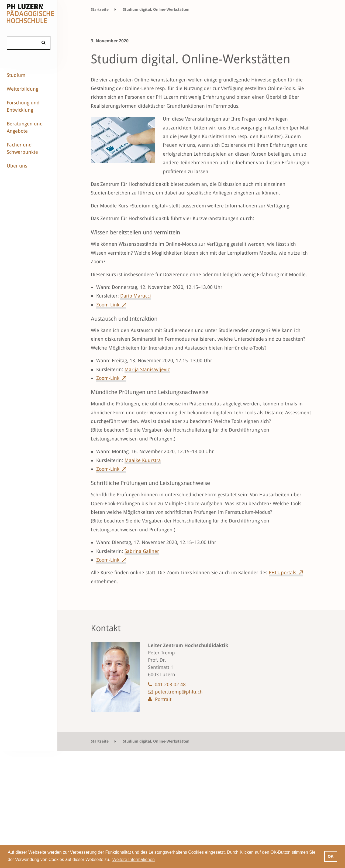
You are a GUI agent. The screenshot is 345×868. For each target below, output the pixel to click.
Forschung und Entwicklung (23, 106)
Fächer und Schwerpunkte (22, 148)
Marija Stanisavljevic (147, 369)
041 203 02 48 (170, 684)
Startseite (100, 9)
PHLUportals (282, 573)
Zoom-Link (108, 305)
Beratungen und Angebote (25, 127)
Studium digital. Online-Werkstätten (156, 9)
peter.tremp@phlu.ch (179, 692)
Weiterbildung (23, 89)
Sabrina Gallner (142, 551)
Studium (16, 75)
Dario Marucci (136, 296)
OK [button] (331, 856)
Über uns (17, 166)
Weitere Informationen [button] (134, 860)
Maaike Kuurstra (143, 460)
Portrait (163, 699)
